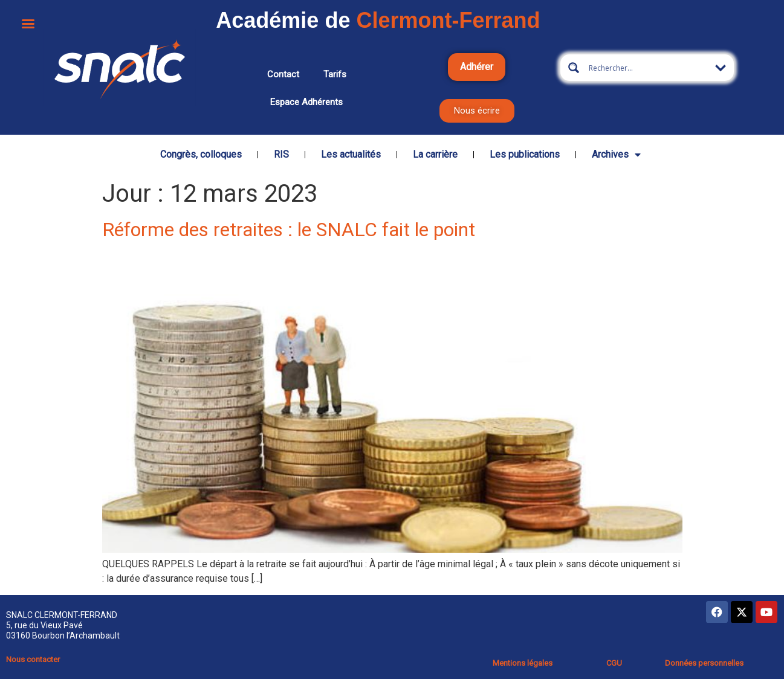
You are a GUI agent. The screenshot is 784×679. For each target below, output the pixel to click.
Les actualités (351, 154)
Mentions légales (523, 663)
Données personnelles (704, 663)
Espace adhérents (306, 102)
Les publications (525, 154)
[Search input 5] (647, 68)
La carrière (435, 154)
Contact (283, 74)
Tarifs (335, 74)
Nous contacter (33, 659)
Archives (616, 155)
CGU (614, 663)
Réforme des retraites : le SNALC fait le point (289, 230)
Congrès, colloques (201, 154)
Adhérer (477, 67)
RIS (281, 154)
